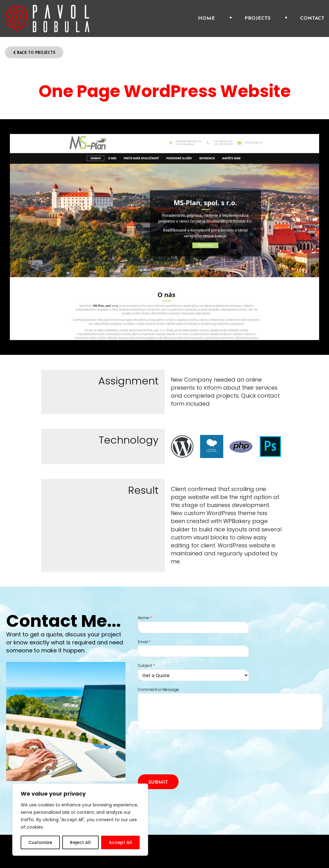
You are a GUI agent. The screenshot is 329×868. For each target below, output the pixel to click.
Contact (312, 18)
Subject (146, 666)
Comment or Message (158, 690)
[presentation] (185, 759)
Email (144, 642)
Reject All (80, 842)
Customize (40, 842)
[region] (80, 820)
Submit (158, 782)
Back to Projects (34, 53)
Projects (257, 18)
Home (206, 18)
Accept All (120, 842)
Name (145, 618)
